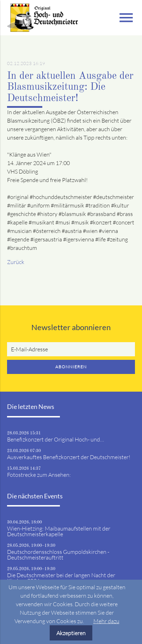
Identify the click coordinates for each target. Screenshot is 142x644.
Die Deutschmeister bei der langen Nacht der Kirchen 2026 (61, 578)
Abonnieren (71, 367)
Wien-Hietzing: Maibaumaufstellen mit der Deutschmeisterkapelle (59, 531)
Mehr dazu (106, 621)
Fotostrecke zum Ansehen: (39, 475)
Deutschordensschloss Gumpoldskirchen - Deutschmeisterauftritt (58, 555)
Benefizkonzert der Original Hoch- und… (55, 439)
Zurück (16, 262)
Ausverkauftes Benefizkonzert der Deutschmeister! (69, 457)
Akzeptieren (71, 633)
